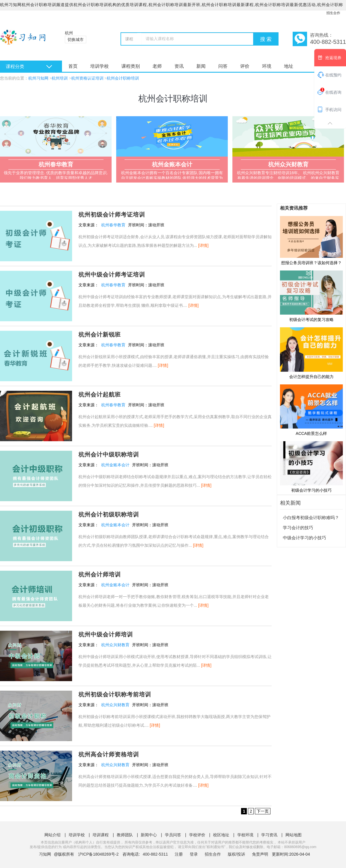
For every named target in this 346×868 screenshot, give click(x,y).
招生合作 (333, 13)
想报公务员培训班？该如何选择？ (311, 240)
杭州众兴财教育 (115, 645)
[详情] (203, 245)
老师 (157, 66)
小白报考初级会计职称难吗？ (311, 517)
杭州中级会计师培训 (106, 634)
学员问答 (173, 835)
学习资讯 (269, 835)
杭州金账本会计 (115, 465)
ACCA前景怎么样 (311, 410)
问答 (223, 66)
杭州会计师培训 (100, 574)
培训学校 (99, 66)
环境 (267, 66)
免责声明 (260, 854)
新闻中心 (149, 835)
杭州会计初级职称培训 (109, 514)
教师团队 (125, 835)
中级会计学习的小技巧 (304, 538)
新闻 (201, 66)
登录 (194, 854)
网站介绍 (52, 835)
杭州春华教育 (113, 225)
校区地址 (221, 835)
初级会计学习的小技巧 (311, 467)
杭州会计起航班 (100, 394)
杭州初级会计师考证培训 (112, 215)
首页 (73, 66)
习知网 (45, 854)
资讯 (179, 66)
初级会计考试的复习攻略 (311, 296)
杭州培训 (60, 78)
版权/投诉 (236, 854)
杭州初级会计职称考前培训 (115, 694)
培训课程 (101, 835)
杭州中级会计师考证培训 (112, 275)
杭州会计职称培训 (123, 78)
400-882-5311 (156, 854)
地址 (289, 66)
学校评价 (197, 835)
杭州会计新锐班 (100, 335)
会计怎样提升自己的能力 (311, 353)
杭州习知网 (38, 78)
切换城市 (76, 40)
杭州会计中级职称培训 (109, 454)
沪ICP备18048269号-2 (98, 854)
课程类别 (131, 66)
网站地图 (294, 835)
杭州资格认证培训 (87, 78)
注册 (179, 854)
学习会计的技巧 (298, 528)
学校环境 (245, 835)
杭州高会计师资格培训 (109, 754)
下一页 (263, 811)
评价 (245, 66)
